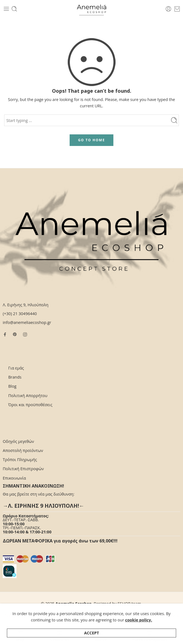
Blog (12, 386)
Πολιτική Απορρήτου (28, 396)
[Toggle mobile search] (14, 9)
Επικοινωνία (14, 478)
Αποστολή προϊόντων (23, 450)
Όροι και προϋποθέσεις (30, 405)
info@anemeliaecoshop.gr (27, 322)
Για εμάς (16, 368)
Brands (15, 377)
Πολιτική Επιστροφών (23, 469)
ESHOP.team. (130, 604)
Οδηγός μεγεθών (18, 441)
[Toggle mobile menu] (6, 9)
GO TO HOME (92, 140)
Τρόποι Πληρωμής (20, 460)
